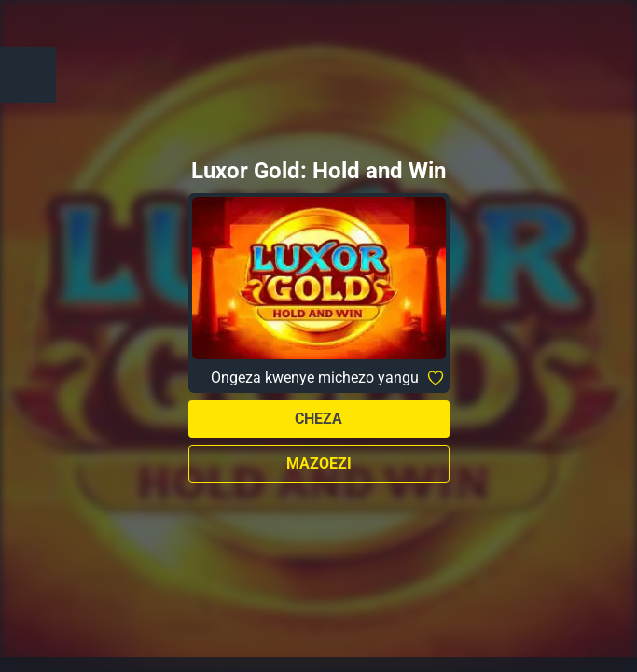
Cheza (318, 419)
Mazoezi (319, 463)
